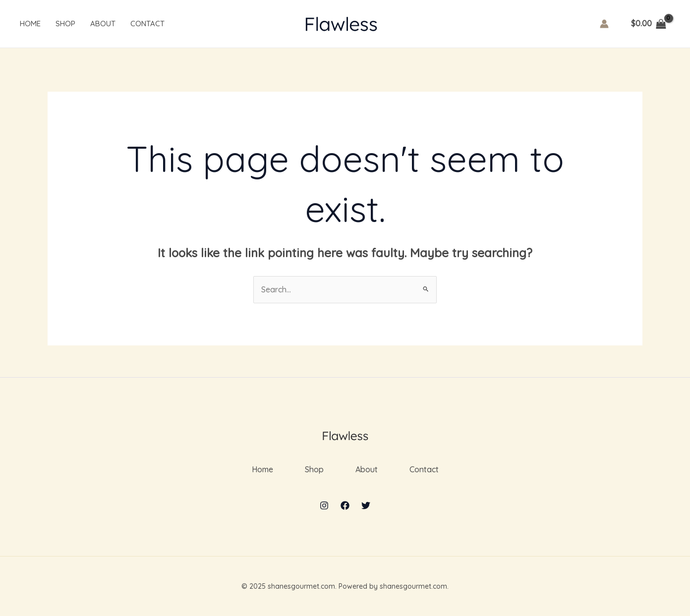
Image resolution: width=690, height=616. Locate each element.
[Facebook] (345, 505)
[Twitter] (366, 505)
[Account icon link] (604, 24)
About (103, 24)
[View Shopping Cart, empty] (648, 24)
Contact (147, 24)
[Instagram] (324, 505)
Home (30, 24)
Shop (65, 24)
